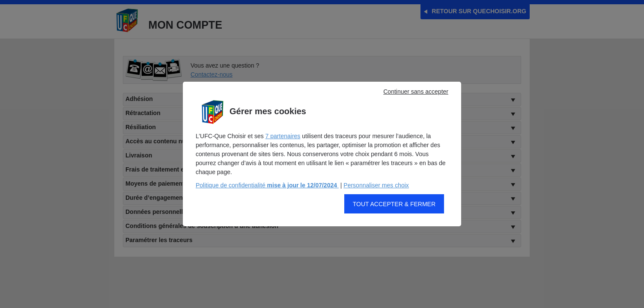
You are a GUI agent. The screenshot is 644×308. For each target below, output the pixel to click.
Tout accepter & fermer (394, 211)
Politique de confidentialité (267, 192)
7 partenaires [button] (283, 143)
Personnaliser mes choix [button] (376, 192)
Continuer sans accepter (416, 98)
